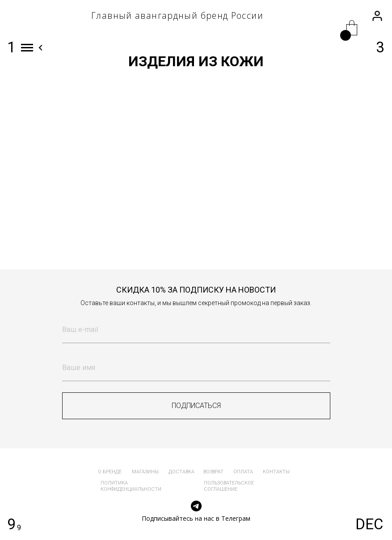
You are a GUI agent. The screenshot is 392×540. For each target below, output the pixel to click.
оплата (243, 472)
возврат (213, 472)
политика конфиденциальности (131, 486)
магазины (145, 472)
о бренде (110, 472)
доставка (181, 472)
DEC (369, 524)
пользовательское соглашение (229, 486)
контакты (276, 472)
